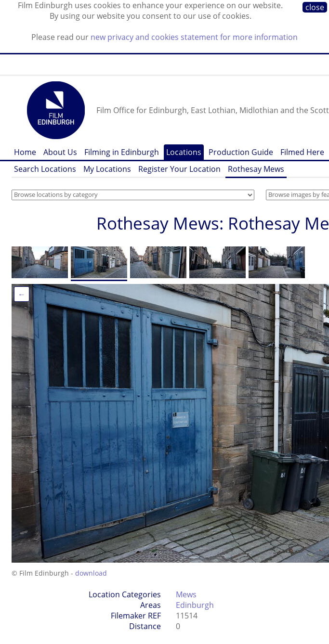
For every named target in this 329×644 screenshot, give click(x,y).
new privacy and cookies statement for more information (194, 37)
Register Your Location (179, 169)
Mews (186, 594)
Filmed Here (302, 152)
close (315, 7)
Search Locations (45, 169)
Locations (184, 152)
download (91, 573)
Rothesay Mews (256, 169)
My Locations (107, 169)
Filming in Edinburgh (122, 152)
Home (25, 152)
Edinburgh (195, 605)
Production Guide (241, 152)
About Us (60, 152)
